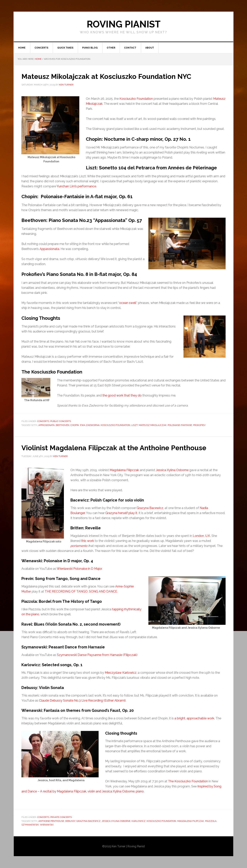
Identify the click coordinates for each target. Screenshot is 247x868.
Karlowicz (139, 821)
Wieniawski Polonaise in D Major (79, 569)
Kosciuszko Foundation (136, 99)
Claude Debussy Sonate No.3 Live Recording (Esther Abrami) (82, 700)
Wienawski (47, 825)
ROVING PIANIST (124, 24)
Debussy (70, 821)
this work (88, 541)
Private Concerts (61, 817)
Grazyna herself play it (121, 513)
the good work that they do (122, 396)
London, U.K (201, 536)
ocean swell (128, 303)
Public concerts (61, 421)
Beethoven (63, 425)
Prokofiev (199, 425)
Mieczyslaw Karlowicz (121, 673)
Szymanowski (30, 825)
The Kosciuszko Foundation (188, 781)
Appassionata (49, 249)
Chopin (75, 425)
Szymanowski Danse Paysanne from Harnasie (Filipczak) (97, 655)
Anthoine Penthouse (51, 821)
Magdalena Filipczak (124, 470)
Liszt (134, 425)
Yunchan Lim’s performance (76, 186)
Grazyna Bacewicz (150, 508)
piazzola (211, 821)
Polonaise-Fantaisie (180, 425)
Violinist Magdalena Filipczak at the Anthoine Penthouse (116, 448)
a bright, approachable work (194, 718)
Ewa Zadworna (90, 425)
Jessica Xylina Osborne (172, 470)
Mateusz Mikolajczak (153, 425)
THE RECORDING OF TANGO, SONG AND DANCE (81, 591)
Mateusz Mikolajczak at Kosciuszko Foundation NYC (107, 77)
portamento (79, 546)
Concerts (43, 421)
